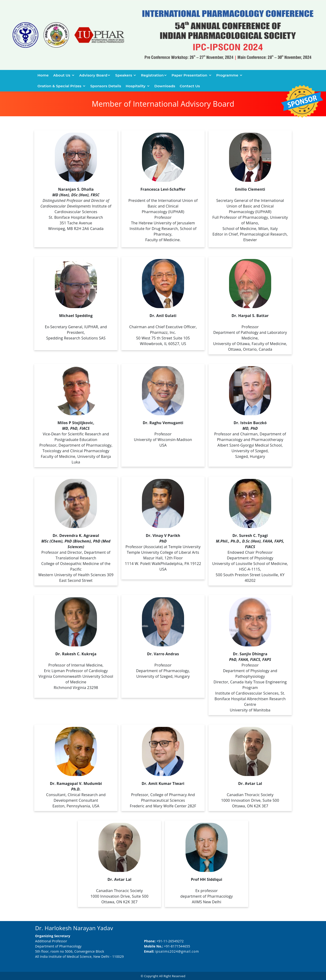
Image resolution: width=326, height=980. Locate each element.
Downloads (165, 86)
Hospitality (136, 86)
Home (43, 75)
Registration (152, 75)
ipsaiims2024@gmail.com (177, 951)
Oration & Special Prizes (60, 86)
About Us (62, 75)
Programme (228, 75)
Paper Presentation (190, 75)
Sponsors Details (106, 86)
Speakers (124, 75)
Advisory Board (93, 75)
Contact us (190, 86)
